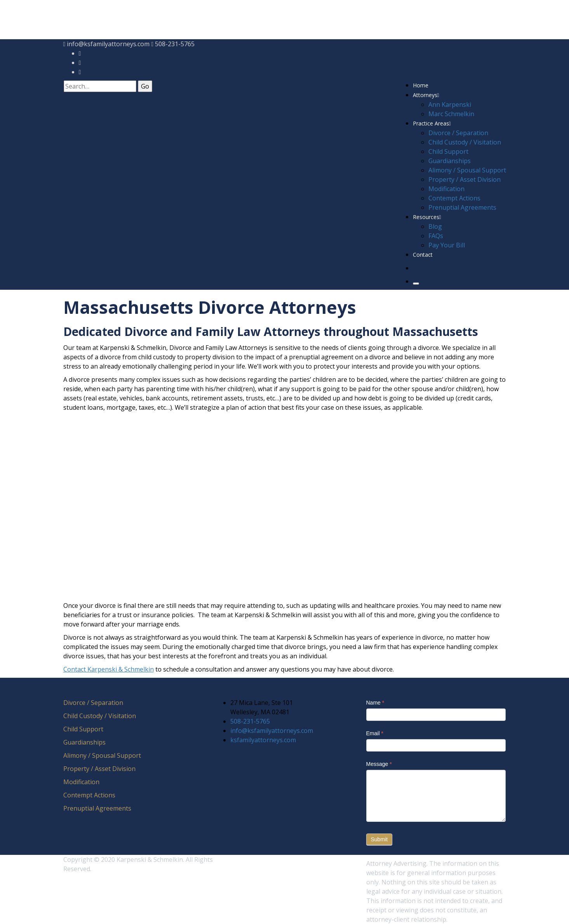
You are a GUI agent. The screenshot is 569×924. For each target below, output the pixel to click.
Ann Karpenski (450, 104)
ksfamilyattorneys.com (263, 736)
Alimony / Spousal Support (467, 170)
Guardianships (450, 161)
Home (421, 85)
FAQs (436, 236)
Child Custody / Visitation (465, 142)
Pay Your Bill (447, 245)
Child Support (448, 151)
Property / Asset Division (465, 179)
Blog (435, 226)
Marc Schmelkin (451, 114)
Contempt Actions (454, 198)
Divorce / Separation (458, 133)
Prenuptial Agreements (462, 207)
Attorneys (426, 95)
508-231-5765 (175, 44)
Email (375, 729)
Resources (427, 217)
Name (375, 699)
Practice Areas (432, 123)
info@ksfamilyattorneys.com (108, 44)
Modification (446, 189)
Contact (423, 255)
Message (379, 760)
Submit (379, 835)
